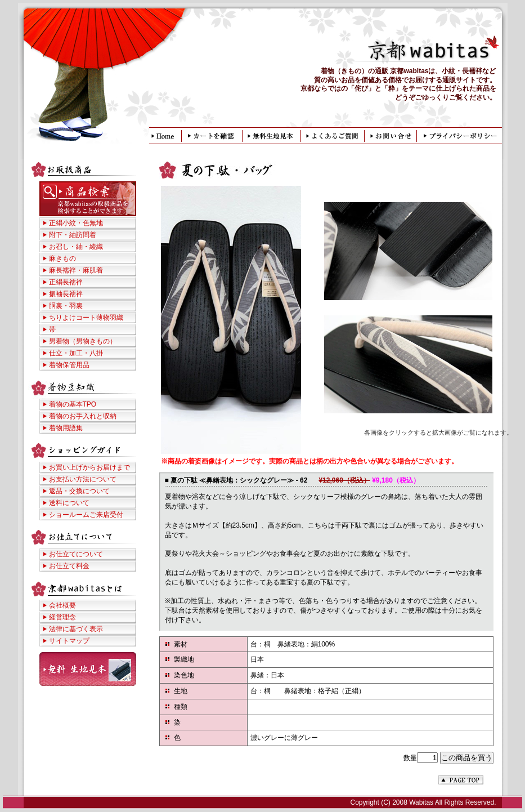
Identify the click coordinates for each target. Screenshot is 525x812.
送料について (69, 503)
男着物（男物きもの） (83, 341)
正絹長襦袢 (66, 282)
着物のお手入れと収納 (83, 416)
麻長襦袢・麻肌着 (76, 270)
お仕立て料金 (69, 566)
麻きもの (62, 258)
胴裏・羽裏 (66, 306)
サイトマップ (69, 641)
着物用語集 (66, 428)
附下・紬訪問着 (73, 235)
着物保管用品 (69, 365)
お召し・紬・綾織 (76, 247)
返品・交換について (79, 491)
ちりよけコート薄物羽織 (86, 318)
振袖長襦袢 (66, 294)
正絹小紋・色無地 (76, 223)
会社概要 (62, 605)
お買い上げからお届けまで (89, 467)
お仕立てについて (76, 554)
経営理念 (62, 617)
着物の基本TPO (73, 404)
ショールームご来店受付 (86, 515)
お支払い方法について (83, 479)
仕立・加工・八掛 (76, 353)
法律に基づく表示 (76, 629)
